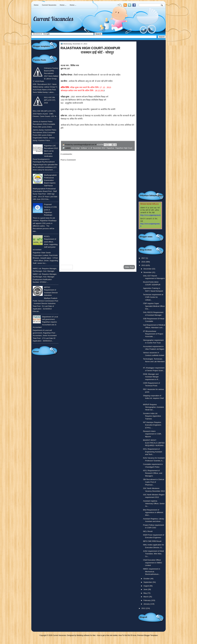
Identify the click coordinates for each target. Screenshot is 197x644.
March (146, 597)
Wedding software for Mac (86, 635)
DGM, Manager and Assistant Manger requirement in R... (151, 377)
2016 (144, 262)
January (147, 604)
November (148, 272)
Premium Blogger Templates (148, 635)
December (148, 269)
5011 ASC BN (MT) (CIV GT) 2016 (50, 100)
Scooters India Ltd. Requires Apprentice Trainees (152, 416)
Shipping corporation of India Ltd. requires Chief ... (153, 398)
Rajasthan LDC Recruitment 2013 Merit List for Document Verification (51, 151)
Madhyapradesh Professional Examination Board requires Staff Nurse (50, 180)
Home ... (63, 5)
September (148, 582)
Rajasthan (110, 148)
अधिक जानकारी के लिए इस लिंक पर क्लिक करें (98, 138)
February (147, 600)
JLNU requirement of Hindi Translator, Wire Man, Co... (153, 554)
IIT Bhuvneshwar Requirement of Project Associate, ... (153, 334)
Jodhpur (84, 148)
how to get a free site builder (107, 635)
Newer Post (67, 267)
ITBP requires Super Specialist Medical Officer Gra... (154, 306)
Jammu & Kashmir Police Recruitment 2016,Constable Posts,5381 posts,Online (44, 124)
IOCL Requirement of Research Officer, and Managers (153, 473)
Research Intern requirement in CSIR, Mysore (152, 434)
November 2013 (99, 148)
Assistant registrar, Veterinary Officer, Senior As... (154, 504)
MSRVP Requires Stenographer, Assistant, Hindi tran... (154, 407)
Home (36, 5)
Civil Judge (76, 148)
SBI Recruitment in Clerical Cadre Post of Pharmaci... (154, 482)
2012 (144, 608)
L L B (90, 148)
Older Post (129, 267)
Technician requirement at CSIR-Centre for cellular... (153, 297)
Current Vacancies (49, 5)
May (145, 593)
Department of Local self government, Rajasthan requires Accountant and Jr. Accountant (45, 322)
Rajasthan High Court (124, 148)
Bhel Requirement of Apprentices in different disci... (153, 513)
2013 (144, 265)
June (146, 589)
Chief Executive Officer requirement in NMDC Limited (153, 563)
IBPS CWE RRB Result (152, 541)
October (147, 579)
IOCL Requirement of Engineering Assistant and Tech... (153, 452)
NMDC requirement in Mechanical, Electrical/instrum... (152, 572)
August (147, 586)
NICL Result (148, 531)
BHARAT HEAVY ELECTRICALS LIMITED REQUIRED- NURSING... (154, 443)
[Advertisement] (98, 241)
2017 (144, 258)
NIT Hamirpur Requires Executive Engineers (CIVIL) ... (152, 425)
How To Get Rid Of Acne (128, 635)
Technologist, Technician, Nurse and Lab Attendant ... (154, 362)
